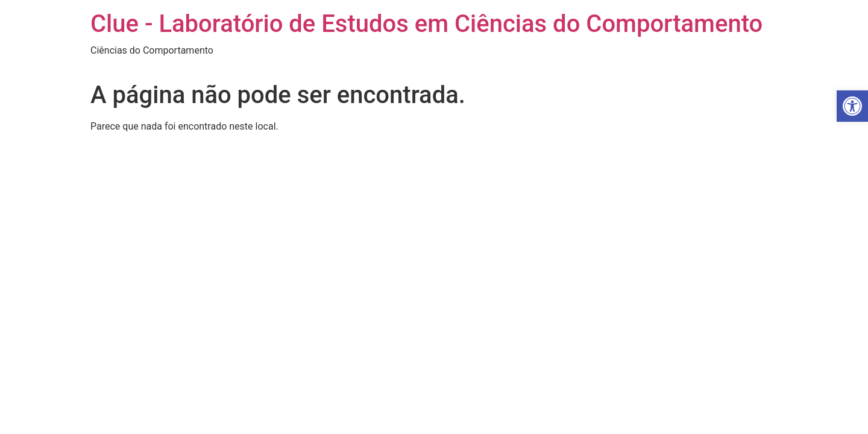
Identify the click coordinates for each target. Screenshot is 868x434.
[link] (852, 106)
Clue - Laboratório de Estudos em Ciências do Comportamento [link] (426, 24)
